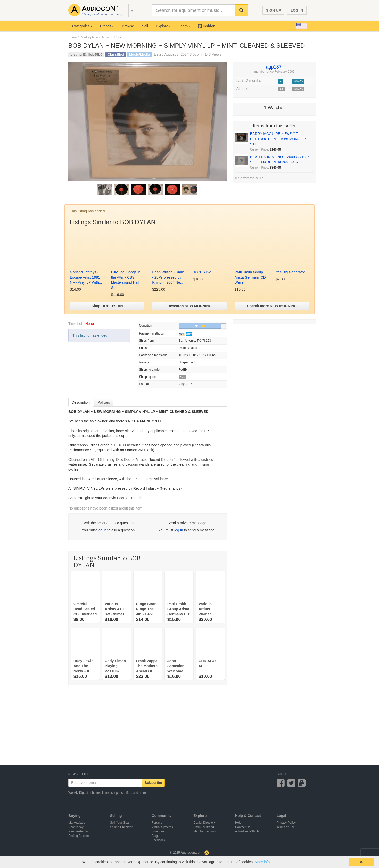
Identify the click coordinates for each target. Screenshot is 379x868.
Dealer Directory (204, 823)
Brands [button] (107, 26)
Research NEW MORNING (189, 306)
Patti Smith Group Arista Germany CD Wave (250, 277)
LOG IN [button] (297, 10)
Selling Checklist (121, 827)
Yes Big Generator (290, 272)
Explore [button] (163, 26)
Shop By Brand (204, 827)
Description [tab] (81, 402)
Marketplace (89, 37)
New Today (76, 827)
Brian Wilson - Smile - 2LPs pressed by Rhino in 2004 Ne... (168, 277)
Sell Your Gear (120, 823)
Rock (118, 37)
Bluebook (158, 831)
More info (262, 862)
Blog (155, 836)
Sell (145, 26)
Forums (157, 823)
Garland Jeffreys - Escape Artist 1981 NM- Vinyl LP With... (86, 277)
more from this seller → (251, 178)
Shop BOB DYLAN (107, 306)
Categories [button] (82, 26)
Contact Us (243, 827)
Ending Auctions (79, 836)
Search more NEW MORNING (272, 306)
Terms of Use (286, 827)
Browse (128, 26)
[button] (130, 10)
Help (238, 823)
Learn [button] (185, 26)
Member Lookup (204, 831)
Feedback (158, 840)
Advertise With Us (247, 831)
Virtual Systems (162, 827)
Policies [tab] (104, 402)
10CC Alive (202, 272)
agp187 (274, 67)
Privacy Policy (286, 823)
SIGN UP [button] (274, 10)
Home (72, 37)
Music (106, 37)
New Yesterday (79, 831)
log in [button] (102, 530)
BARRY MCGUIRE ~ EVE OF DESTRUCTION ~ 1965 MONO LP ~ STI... (279, 139)
